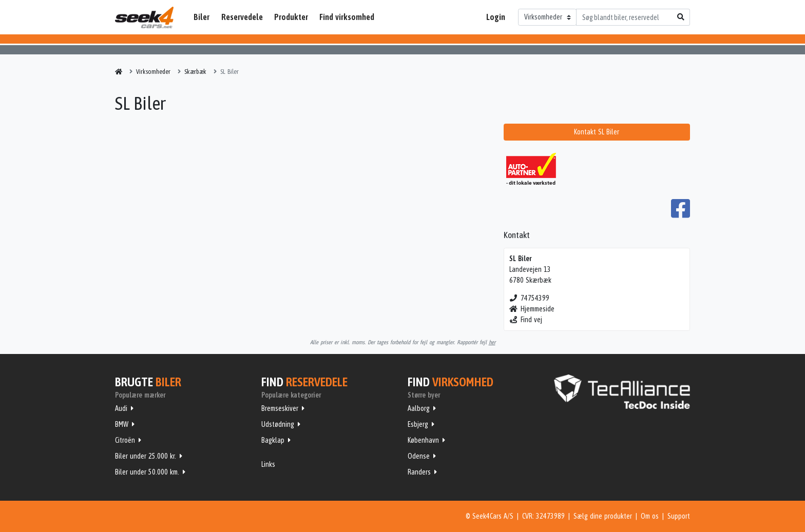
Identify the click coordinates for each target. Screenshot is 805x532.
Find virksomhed (347, 17)
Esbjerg (418, 424)
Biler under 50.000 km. (147, 472)
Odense (419, 456)
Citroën (125, 440)
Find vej (526, 320)
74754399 (530, 298)
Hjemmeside (532, 309)
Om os (650, 516)
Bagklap (273, 440)
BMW (122, 424)
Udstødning (278, 424)
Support (679, 516)
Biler (202, 17)
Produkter (291, 17)
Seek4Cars (144, 17)
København (423, 440)
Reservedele (242, 17)
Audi (121, 408)
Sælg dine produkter (603, 516)
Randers (419, 472)
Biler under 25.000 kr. (146, 456)
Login (496, 17)
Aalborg (419, 408)
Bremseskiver (280, 408)
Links (268, 464)
